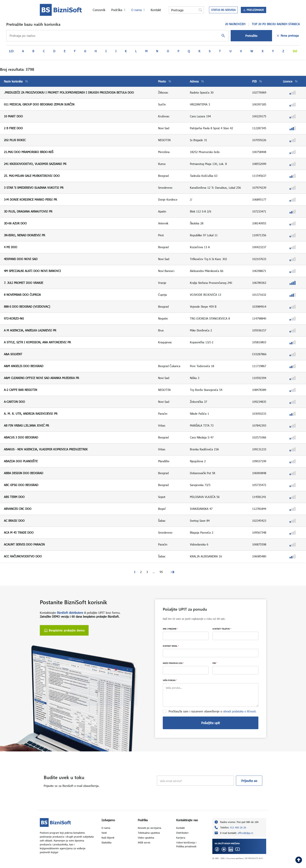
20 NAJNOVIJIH (235, 24)
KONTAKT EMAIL (171, 646)
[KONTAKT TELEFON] (235, 636)
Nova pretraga (287, 36)
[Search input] (183, 10)
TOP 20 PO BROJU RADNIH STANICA (276, 24)
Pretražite (251, 36)
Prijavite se (249, 781)
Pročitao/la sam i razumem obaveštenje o (213, 711)
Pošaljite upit (211, 723)
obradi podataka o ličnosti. (240, 711)
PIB (215, 663)
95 (161, 572)
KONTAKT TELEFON (222, 629)
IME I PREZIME (170, 629)
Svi (295, 51)
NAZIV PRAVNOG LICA (173, 663)
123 (11, 51)
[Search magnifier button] (200, 10)
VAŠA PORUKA (170, 680)
